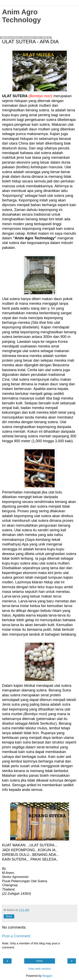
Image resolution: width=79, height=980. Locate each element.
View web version (40, 969)
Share (9, 916)
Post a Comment (16, 936)
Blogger (47, 976)
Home (39, 961)
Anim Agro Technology (21, 16)
